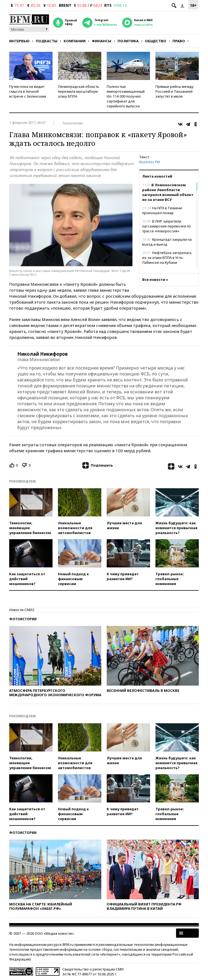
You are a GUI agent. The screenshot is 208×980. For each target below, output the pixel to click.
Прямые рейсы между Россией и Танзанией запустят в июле (175, 91)
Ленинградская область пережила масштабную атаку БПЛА (79, 91)
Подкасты (47, 41)
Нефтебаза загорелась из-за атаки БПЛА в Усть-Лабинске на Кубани (167, 258)
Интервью (19, 41)
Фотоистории (23, 619)
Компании (75, 41)
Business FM (149, 162)
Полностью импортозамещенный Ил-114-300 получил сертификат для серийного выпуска (126, 96)
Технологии (72, 123)
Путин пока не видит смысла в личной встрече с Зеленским (28, 91)
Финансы (102, 41)
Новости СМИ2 (22, 610)
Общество (156, 41)
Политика (128, 41)
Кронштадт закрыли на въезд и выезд (167, 242)
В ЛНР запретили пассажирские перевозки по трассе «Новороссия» (167, 226)
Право (179, 41)
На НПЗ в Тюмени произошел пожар (162, 210)
